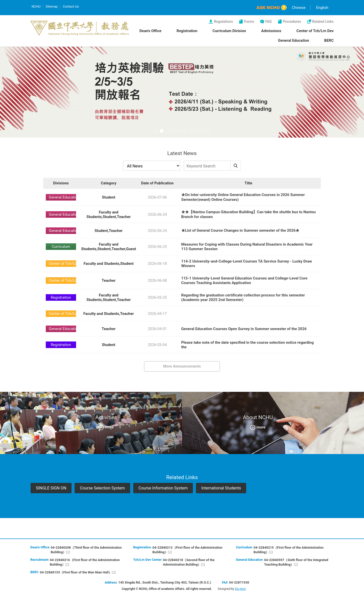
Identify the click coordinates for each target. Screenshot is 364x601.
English (322, 8)
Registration (187, 31)
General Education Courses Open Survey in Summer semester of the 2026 (244, 329)
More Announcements (182, 366)
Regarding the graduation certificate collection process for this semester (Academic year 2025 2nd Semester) (243, 297)
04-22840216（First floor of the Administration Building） (85, 562)
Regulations (223, 22)
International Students (221, 488)
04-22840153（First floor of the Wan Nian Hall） (76, 572)
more (109, 427)
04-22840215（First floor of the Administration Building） (289, 550)
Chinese (299, 8)
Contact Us (71, 6)
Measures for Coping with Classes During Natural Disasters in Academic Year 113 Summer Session (247, 247)
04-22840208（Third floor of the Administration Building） (86, 550)
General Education (294, 40)
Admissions (271, 31)
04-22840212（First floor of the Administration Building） (187, 550)
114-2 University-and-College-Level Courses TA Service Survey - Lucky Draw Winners (247, 264)
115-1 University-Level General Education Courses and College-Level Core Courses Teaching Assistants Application (244, 281)
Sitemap (52, 6)
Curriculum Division (229, 31)
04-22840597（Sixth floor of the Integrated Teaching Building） (296, 562)
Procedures (292, 22)
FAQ (268, 22)
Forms (249, 22)
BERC (329, 40)
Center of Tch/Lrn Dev (315, 31)
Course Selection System (102, 488)
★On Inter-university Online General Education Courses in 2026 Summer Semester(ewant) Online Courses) (243, 197)
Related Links (323, 22)
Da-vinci (240, 589)
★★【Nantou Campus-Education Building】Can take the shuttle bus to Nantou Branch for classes (248, 214)
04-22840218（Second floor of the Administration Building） (189, 562)
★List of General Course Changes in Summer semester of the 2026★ (240, 230)
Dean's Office (151, 31)
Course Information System (163, 488)
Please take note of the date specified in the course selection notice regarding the (247, 345)
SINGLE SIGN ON (51, 488)
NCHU (36, 6)
